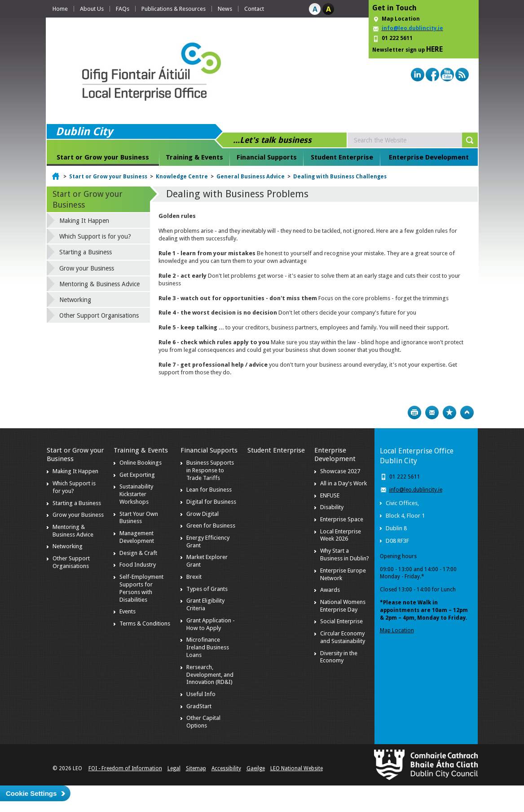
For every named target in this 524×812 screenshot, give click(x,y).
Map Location (401, 19)
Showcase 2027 (340, 471)
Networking (75, 300)
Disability (332, 507)
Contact (254, 9)
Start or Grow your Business (103, 157)
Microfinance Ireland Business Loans (208, 647)
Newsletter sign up (407, 49)
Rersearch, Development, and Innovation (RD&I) (210, 675)
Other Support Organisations (99, 315)
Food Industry (138, 565)
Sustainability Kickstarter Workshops (136, 494)
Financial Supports (267, 157)
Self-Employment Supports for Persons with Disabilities (141, 588)
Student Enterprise (342, 157)
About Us (92, 9)
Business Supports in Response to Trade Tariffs (210, 470)
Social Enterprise (341, 621)
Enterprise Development (429, 157)
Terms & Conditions (145, 623)
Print (414, 413)
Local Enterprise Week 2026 (341, 535)
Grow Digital (203, 514)
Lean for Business (209, 490)
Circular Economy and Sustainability (343, 637)
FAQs (123, 9)
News (225, 9)
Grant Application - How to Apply (211, 624)
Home (60, 9)
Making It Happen (84, 221)
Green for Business (211, 526)
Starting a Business (86, 252)
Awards (330, 590)
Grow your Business (87, 268)
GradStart (199, 706)
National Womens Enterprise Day (343, 606)
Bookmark (449, 413)
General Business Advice (251, 177)
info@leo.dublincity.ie (416, 490)
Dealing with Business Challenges (340, 177)
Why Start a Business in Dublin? (345, 555)
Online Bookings (141, 463)
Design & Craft (138, 553)
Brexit (194, 577)
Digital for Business (211, 502)
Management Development (137, 537)
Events (128, 611)
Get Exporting (137, 475)
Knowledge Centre (182, 177)
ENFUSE (330, 495)
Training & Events (194, 157)
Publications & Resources (174, 9)
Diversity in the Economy (339, 657)
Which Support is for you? (95, 236)
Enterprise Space (342, 519)
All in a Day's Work (343, 483)
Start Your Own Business (139, 518)
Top (467, 413)
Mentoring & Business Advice (99, 284)
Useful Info (201, 694)
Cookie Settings (31, 793)
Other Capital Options (203, 722)
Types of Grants (207, 589)
